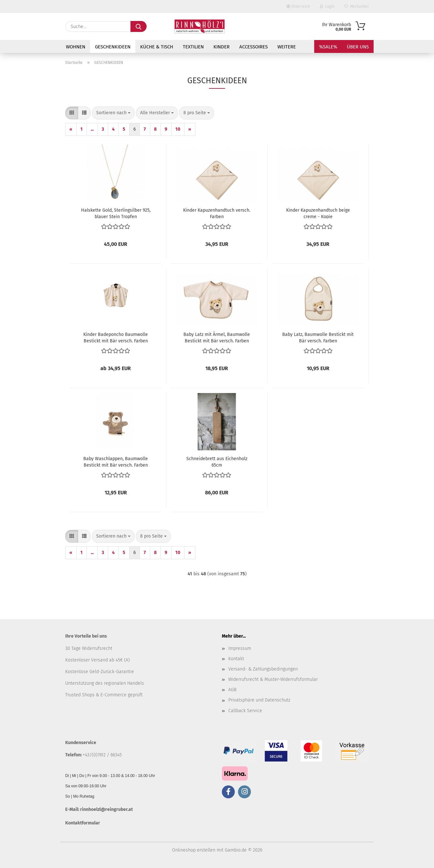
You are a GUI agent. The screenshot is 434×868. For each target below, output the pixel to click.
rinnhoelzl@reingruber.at (106, 809)
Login (327, 6)
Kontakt (236, 659)
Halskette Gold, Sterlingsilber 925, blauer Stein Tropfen (116, 213)
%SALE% (328, 47)
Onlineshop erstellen (194, 850)
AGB (232, 690)
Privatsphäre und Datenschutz (259, 700)
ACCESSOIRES (253, 47)
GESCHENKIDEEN (113, 47)
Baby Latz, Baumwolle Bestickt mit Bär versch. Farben (318, 337)
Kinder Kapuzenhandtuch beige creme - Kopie (318, 213)
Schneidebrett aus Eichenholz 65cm (217, 461)
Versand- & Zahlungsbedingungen (263, 669)
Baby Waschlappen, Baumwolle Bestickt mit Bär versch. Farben (116, 461)
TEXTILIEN (193, 47)
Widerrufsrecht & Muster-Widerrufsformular (273, 679)
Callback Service (245, 711)
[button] (72, 113)
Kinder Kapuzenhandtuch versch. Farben (217, 213)
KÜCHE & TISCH (157, 47)
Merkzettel (356, 6)
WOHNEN (76, 47)
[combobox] (113, 113)
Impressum (240, 648)
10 (178, 129)
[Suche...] (139, 26)
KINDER (222, 47)
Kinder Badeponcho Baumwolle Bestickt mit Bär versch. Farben (116, 337)
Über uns (358, 47)
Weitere (287, 47)
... (92, 129)
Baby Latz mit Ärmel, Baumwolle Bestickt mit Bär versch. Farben (217, 337)
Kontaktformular (83, 823)
